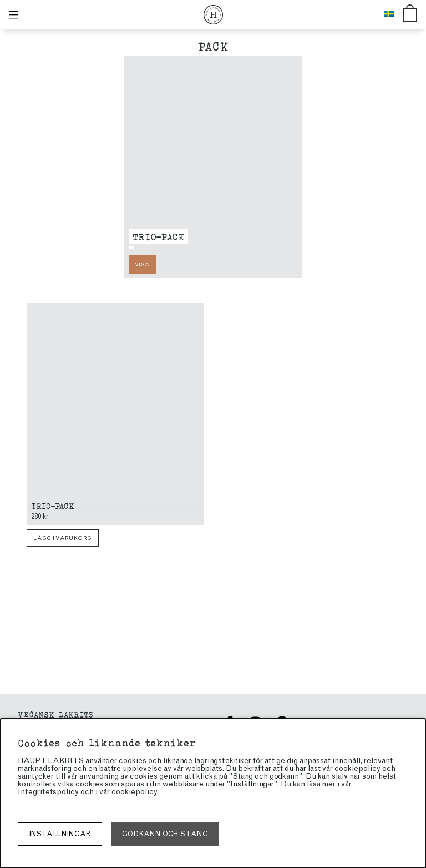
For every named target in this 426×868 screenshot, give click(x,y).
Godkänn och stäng (165, 834)
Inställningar (60, 834)
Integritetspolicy (48, 792)
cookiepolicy (134, 792)
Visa (142, 264)
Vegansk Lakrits (55, 714)
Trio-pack (158, 236)
